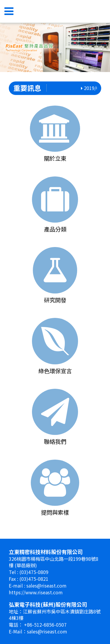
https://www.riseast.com (36, 592)
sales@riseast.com (46, 585)
